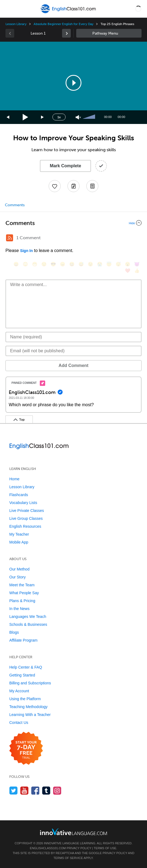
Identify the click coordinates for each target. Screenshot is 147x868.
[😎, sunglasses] (53, 264)
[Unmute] (78, 117)
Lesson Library (16, 24)
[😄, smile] (16, 264)
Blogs (14, 632)
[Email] (73, 351)
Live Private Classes (27, 511)
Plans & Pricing (22, 601)
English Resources (25, 526)
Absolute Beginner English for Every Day (64, 24)
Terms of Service (68, 858)
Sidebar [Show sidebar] (109, 33)
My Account (19, 691)
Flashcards (19, 495)
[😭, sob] (100, 264)
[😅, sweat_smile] (81, 264)
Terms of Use (105, 848)
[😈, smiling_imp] (137, 264)
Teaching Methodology (28, 707)
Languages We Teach (28, 617)
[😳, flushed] (25, 264)
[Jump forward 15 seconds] (43, 117)
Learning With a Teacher (30, 715)
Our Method (19, 569)
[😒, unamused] (44, 264)
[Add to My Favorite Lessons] (55, 186)
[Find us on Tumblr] (46, 790)
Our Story (17, 577)
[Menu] (9, 9)
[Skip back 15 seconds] (8, 117)
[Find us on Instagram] (57, 790)
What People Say (24, 593)
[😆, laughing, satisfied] (72, 264)
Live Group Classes (26, 518)
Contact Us (19, 723)
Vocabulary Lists (23, 503)
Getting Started (22, 675)
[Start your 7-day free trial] (26, 749)
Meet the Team (22, 585)
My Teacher (19, 534)
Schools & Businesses (28, 624)
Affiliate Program (23, 640)
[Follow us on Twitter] (14, 790)
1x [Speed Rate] (59, 117)
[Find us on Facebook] (35, 790)
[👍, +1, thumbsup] (137, 271)
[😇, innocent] (109, 264)
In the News (19, 609)
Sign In (26, 251)
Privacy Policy (79, 848)
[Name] (73, 337)
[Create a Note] (73, 186)
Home (14, 479)
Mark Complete (65, 166)
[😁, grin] (35, 264)
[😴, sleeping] (118, 264)
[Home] (69, 13)
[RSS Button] (10, 238)
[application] (73, 83)
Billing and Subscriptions (30, 683)
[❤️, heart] (128, 271)
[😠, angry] (63, 264)
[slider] (90, 117)
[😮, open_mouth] (128, 264)
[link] (66, 33)
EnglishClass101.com (48, 848)
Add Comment (73, 365)
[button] (138, 9)
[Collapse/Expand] (73, 223)
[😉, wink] (90, 264)
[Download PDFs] (92, 186)
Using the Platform (25, 699)
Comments (15, 205)
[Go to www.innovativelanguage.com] (73, 832)
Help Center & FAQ (26, 667)
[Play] (26, 117)
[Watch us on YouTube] (24, 790)
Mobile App (19, 542)
